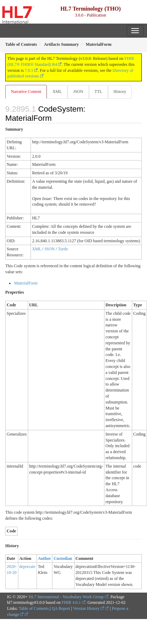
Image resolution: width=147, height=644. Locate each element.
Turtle (63, 249)
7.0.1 (29, 70)
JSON (78, 92)
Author (44, 558)
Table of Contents (34, 608)
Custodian (63, 558)
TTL (98, 92)
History (120, 92)
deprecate (27, 567)
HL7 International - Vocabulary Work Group (66, 597)
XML (57, 92)
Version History (89, 608)
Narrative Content (26, 92)
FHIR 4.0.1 (71, 602)
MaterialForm (26, 283)
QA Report (61, 608)
